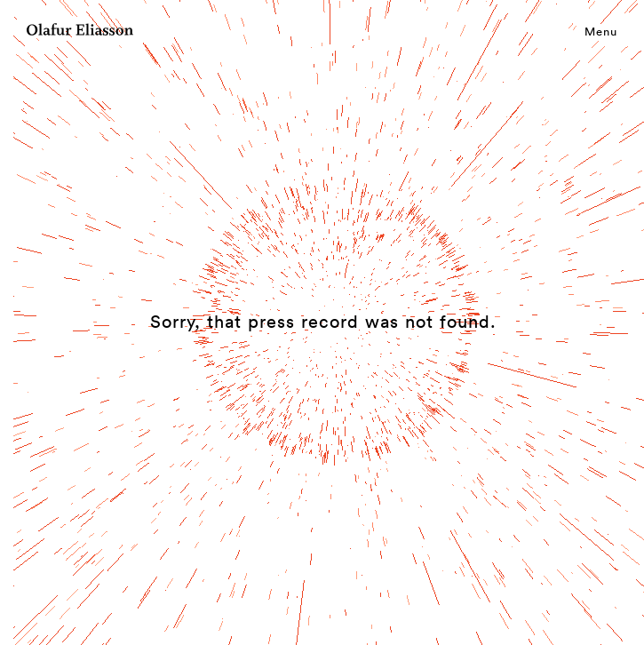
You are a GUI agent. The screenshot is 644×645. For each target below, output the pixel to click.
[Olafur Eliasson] (80, 32)
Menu (601, 31)
